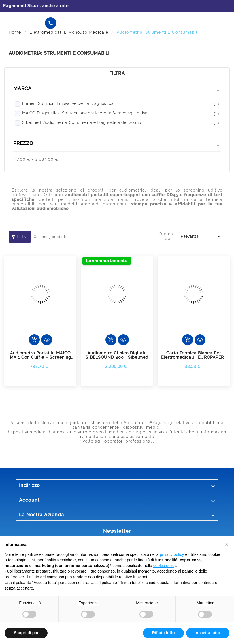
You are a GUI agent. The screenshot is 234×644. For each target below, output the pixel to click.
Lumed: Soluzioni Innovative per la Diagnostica (120, 104)
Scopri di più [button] (26, 633)
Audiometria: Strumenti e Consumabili (59, 53)
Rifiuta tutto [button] (164, 633)
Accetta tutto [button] (208, 633)
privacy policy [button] (172, 554)
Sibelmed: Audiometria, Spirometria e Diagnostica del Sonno (120, 123)
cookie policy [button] (165, 566)
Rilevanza (201, 236)
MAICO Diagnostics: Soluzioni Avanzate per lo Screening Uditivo (120, 113)
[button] (227, 545)
